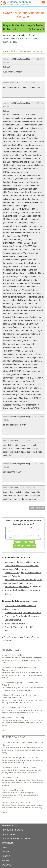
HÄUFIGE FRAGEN (10, 826)
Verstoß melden (37, 508)
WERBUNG (7, 865)
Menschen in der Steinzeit (16, 562)
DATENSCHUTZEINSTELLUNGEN (16, 839)
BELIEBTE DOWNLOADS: (14, 737)
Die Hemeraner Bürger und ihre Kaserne (23, 613)
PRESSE (6, 861)
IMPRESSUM (7, 843)
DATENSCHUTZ (9, 834)
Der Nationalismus (13, 620)
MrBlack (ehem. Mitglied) (23, 59)
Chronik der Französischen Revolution (22, 616)
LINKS (5, 847)
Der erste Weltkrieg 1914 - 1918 (19, 627)
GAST (6, 51)
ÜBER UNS (7, 852)
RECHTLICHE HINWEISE (12, 830)
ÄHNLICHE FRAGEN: (12, 650)
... (5, 730)
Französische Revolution (16, 624)
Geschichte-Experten (23, 524)
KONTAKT (6, 856)
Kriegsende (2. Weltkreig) (16, 590)
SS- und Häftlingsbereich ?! (17, 587)
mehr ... (8, 594)
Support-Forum (31, 637)
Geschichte (7, 641)
